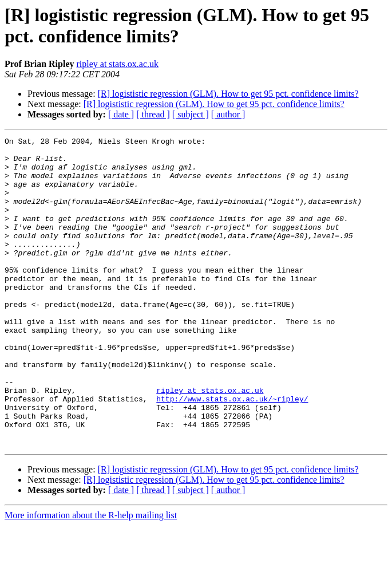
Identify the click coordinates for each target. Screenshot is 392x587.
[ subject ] (191, 114)
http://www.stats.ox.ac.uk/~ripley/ (232, 452)
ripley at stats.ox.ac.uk (117, 64)
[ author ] (228, 114)
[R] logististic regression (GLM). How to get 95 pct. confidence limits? (228, 94)
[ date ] (121, 114)
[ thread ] (153, 114)
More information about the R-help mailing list (91, 577)
